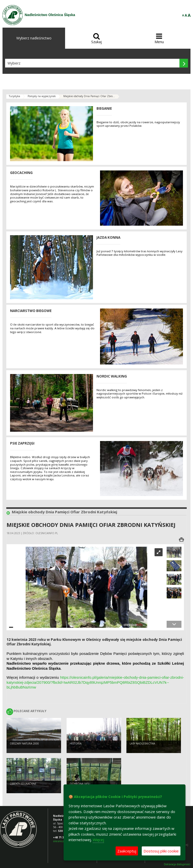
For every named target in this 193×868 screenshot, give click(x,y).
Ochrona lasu (80, 784)
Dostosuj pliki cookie (161, 851)
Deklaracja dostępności (177, 864)
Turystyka (14, 96)
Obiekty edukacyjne (23, 784)
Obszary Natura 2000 (24, 743)
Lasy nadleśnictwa (142, 743)
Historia (76, 743)
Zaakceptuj (127, 851)
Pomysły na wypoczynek (42, 96)
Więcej (98, 840)
